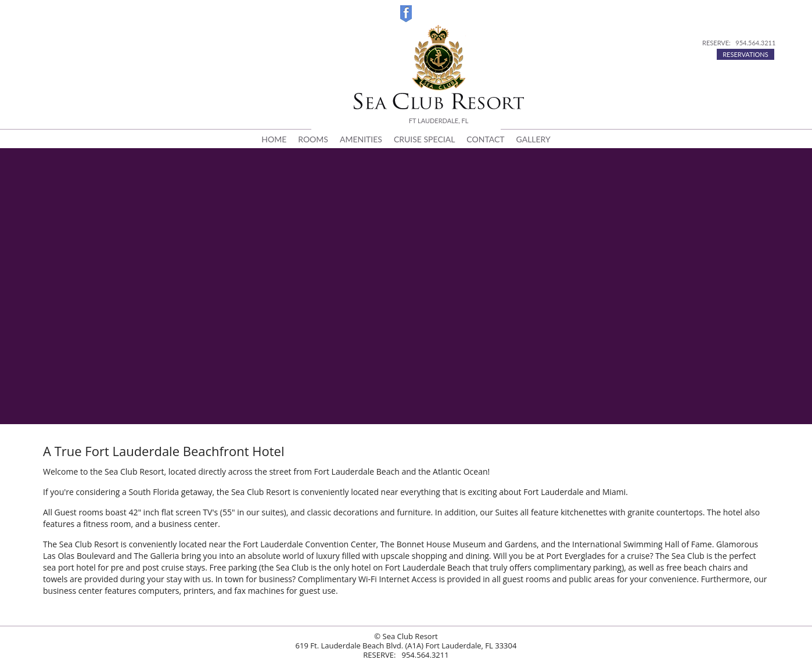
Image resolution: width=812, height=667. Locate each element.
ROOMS (313, 139)
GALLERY (533, 139)
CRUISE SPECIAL (424, 139)
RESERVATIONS (745, 54)
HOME (274, 139)
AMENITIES (361, 139)
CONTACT (485, 139)
